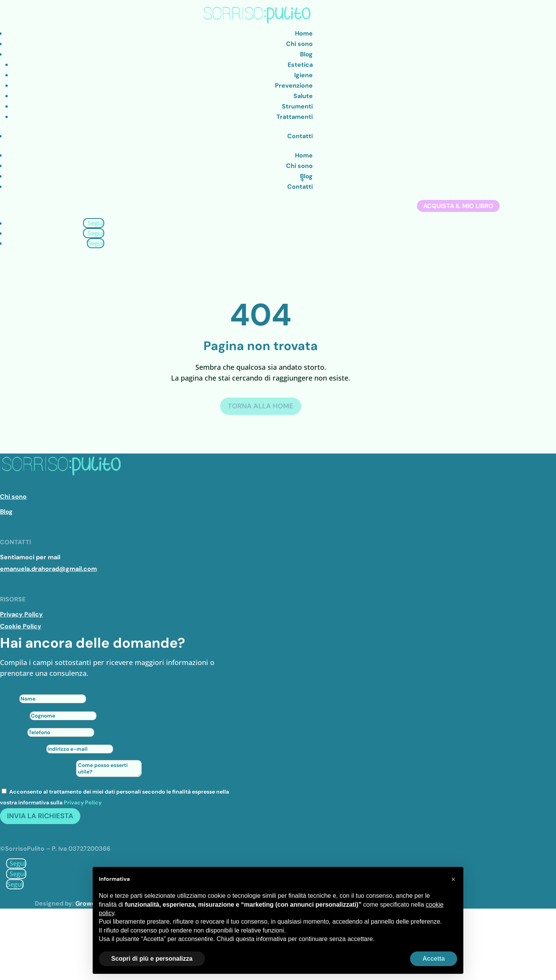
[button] (453, 879)
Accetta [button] (434, 959)
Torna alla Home (261, 406)
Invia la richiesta (40, 816)
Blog (306, 54)
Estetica (300, 65)
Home (304, 33)
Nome (9, 698)
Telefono (13, 732)
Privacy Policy (83, 802)
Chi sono (299, 44)
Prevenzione (294, 85)
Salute (303, 96)
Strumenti (297, 106)
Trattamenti (295, 117)
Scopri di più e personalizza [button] (152, 959)
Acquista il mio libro (458, 206)
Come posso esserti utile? (37, 775)
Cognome (14, 715)
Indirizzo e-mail (22, 748)
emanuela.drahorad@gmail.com (48, 569)
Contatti (300, 136)
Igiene (303, 75)
